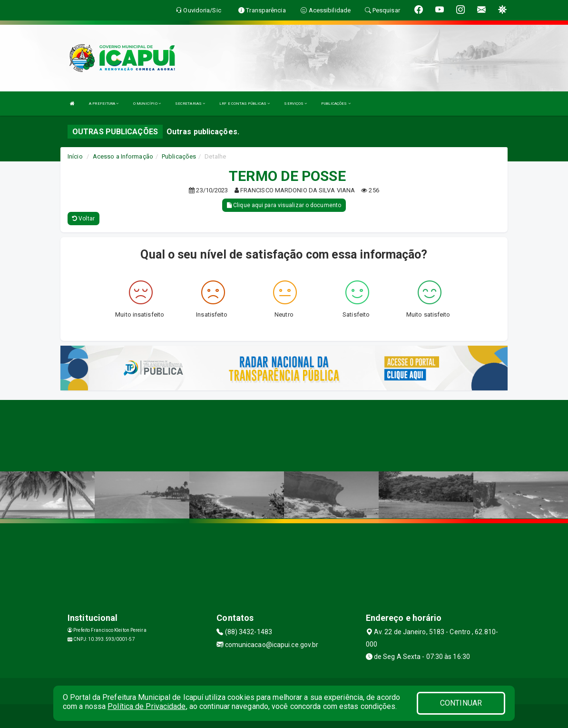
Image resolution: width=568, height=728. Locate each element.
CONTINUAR (461, 703)
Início (75, 156)
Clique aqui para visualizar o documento (284, 205)
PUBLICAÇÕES (336, 104)
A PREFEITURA (104, 104)
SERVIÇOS (295, 104)
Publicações (179, 156)
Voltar (83, 219)
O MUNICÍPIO (147, 104)
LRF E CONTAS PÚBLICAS (245, 104)
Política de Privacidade (147, 706)
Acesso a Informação (123, 156)
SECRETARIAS (190, 104)
